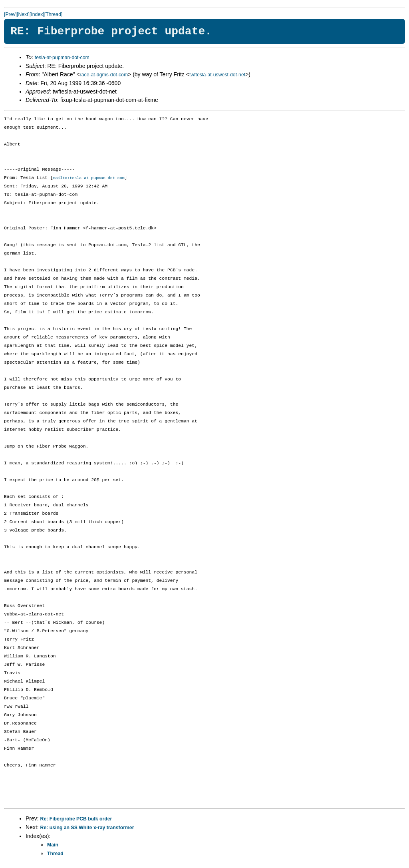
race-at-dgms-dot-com (104, 75)
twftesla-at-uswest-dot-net (217, 75)
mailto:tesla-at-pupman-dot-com (89, 178)
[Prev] (10, 14)
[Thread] (54, 14)
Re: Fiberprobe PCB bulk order (76, 819)
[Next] (23, 14)
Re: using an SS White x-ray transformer (87, 828)
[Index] (37, 14)
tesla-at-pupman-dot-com (62, 58)
